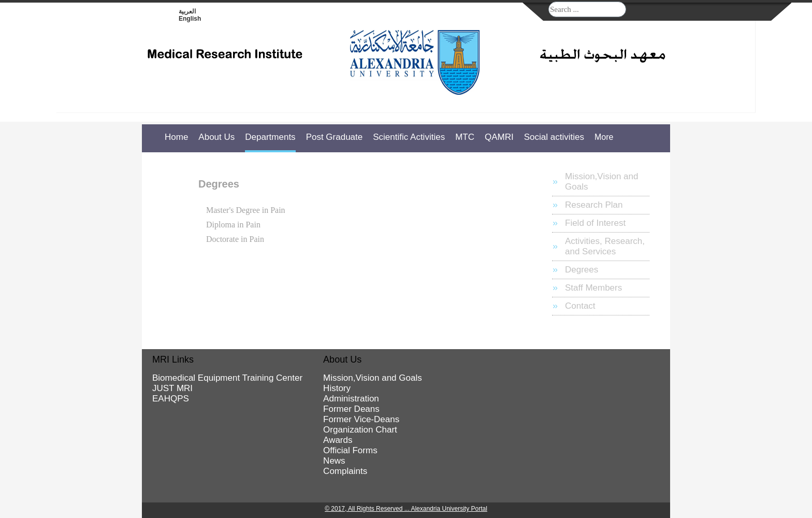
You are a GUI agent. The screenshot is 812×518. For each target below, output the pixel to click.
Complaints (345, 471)
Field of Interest (595, 223)
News (334, 461)
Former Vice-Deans (361, 419)
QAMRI (499, 137)
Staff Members (593, 288)
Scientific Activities (409, 137)
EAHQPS (171, 399)
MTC (465, 137)
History (337, 388)
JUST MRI (172, 388)
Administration (351, 399)
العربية (187, 11)
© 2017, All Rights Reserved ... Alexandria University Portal (406, 509)
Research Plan (594, 205)
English (190, 19)
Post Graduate (335, 137)
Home (176, 137)
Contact (580, 306)
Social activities (554, 137)
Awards (338, 440)
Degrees (582, 270)
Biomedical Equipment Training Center (227, 378)
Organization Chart (360, 430)
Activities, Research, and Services (605, 246)
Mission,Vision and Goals (601, 182)
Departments (270, 137)
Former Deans (351, 409)
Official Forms (350, 450)
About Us (216, 137)
